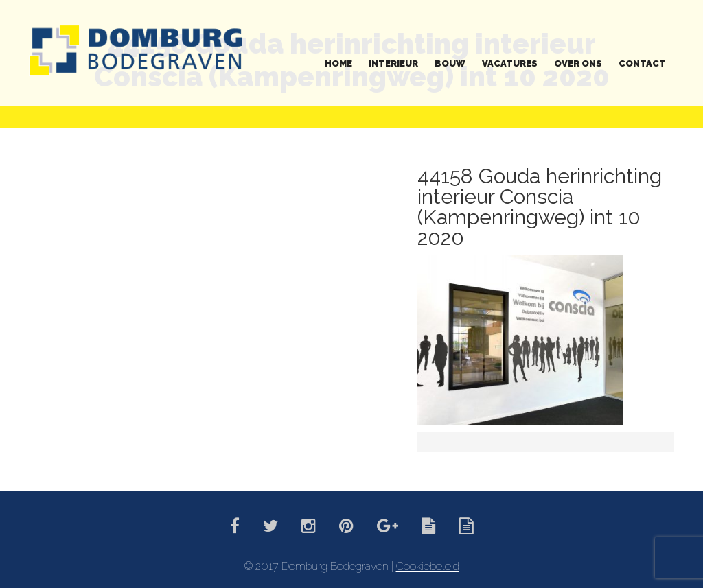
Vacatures (510, 63)
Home (338, 63)
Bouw (450, 63)
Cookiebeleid (428, 566)
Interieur (393, 63)
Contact (642, 63)
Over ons (578, 63)
